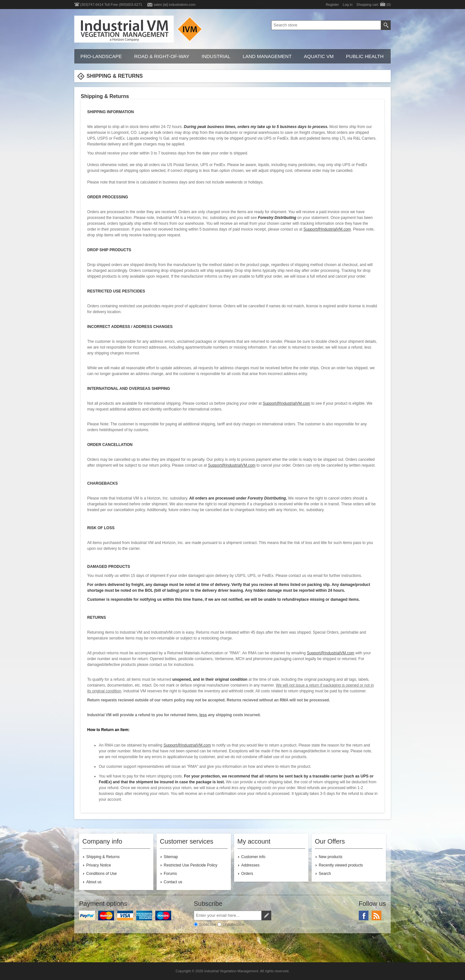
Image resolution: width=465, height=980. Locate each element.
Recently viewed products (341, 865)
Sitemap (171, 857)
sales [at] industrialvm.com (175, 5)
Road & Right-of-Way (162, 56)
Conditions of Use (102, 874)
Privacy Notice (99, 865)
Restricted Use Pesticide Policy (191, 865)
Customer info (253, 857)
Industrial (216, 56)
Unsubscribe (233, 925)
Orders (247, 874)
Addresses (250, 865)
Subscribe (207, 925)
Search (325, 874)
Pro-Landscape (101, 56)
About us (94, 882)
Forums (170, 874)
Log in (348, 5)
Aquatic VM (319, 56)
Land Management (267, 56)
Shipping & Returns (103, 857)
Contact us (173, 882)
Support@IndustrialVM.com (327, 229)
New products (331, 857)
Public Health (365, 56)
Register (332, 5)
